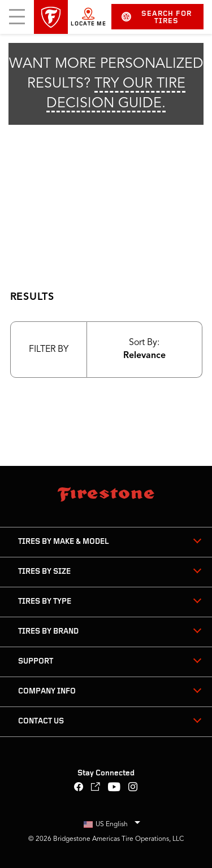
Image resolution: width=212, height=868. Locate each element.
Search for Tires (157, 18)
